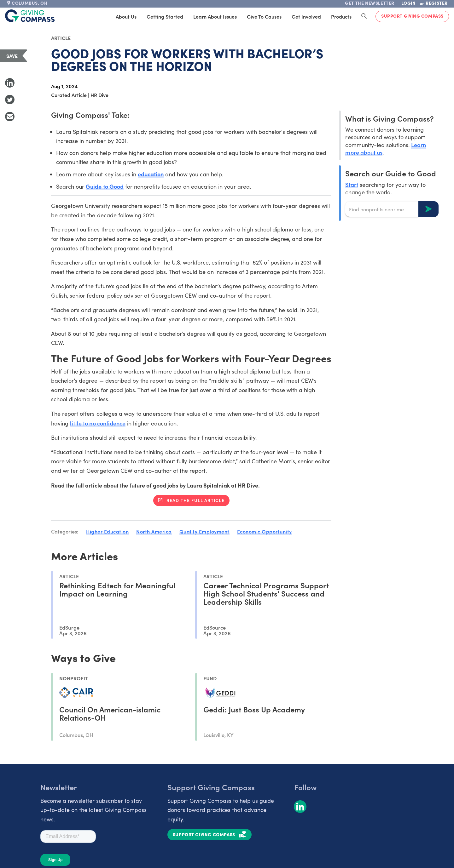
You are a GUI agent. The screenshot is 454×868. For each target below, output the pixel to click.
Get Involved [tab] (306, 16)
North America (154, 531)
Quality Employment (204, 531)
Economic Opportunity (265, 531)
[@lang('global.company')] (30, 16)
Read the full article (195, 500)
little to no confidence (98, 423)
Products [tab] (341, 16)
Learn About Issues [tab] (215, 16)
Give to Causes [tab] (264, 16)
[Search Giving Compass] (364, 16)
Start (352, 184)
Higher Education (107, 531)
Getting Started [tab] (165, 16)
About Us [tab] (126, 16)
